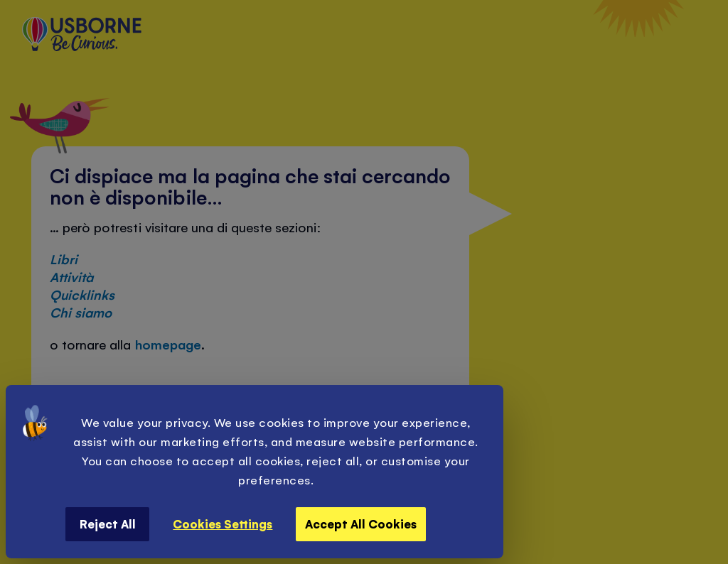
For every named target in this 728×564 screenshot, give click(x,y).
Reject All (108, 524)
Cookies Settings (223, 524)
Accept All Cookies (361, 524)
